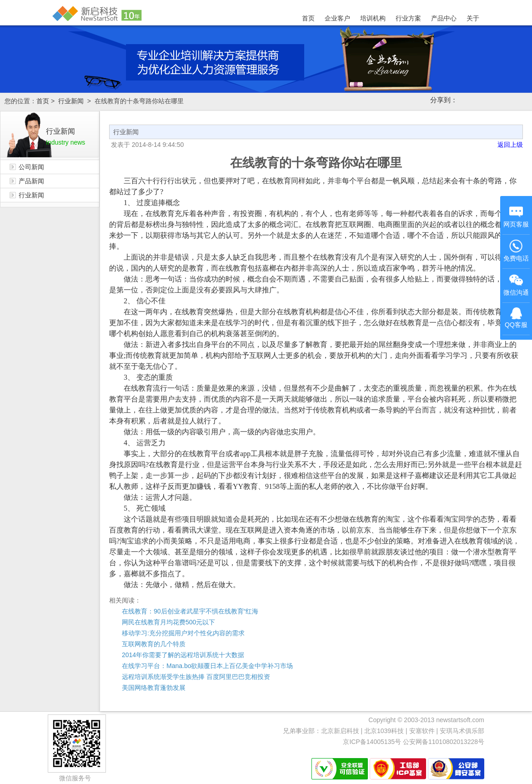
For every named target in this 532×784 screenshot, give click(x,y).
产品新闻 (31, 181)
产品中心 (444, 18)
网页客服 (516, 216)
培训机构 (373, 18)
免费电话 (516, 251)
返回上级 (510, 145)
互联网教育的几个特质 (154, 644)
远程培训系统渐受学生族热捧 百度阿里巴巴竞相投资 (196, 677)
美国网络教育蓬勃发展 (154, 688)
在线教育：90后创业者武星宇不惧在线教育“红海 (190, 611)
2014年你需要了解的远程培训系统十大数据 (183, 655)
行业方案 (408, 18)
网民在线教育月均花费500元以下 (168, 622)
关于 (473, 18)
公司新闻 (31, 167)
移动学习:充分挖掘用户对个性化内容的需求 (183, 633)
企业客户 (337, 18)
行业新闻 (71, 101)
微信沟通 (517, 286)
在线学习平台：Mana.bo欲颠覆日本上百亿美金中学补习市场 (207, 666)
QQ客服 (516, 318)
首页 (308, 18)
